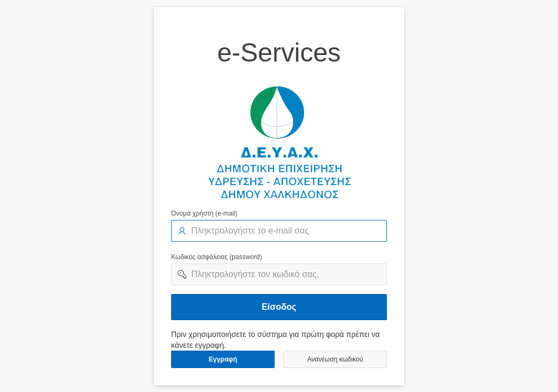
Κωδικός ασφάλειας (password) (217, 257)
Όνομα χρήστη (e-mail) (204, 213)
